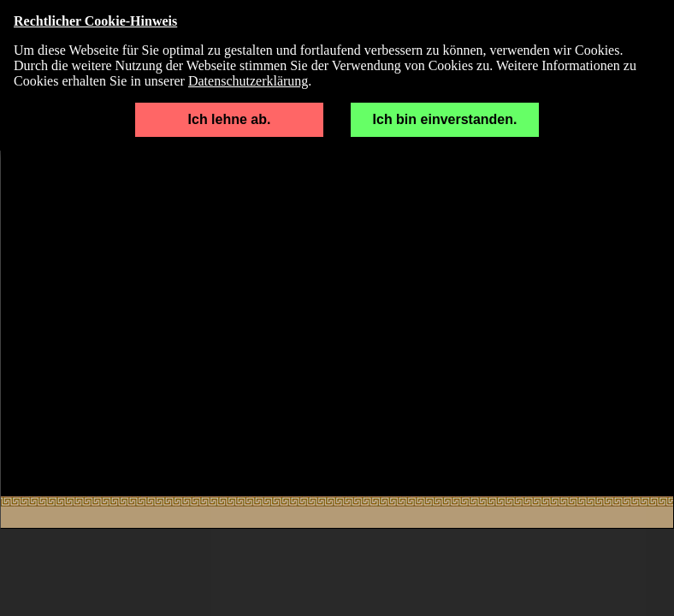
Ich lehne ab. (230, 119)
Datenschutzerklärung (248, 81)
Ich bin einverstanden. (445, 119)
